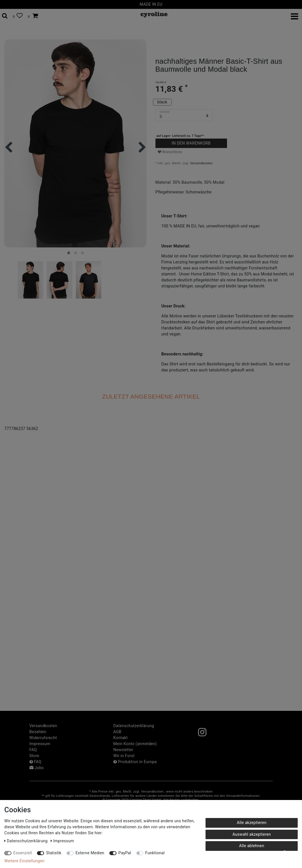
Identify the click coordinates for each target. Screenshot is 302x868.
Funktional (155, 853)
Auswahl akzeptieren (252, 834)
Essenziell (23, 853)
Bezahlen (38, 732)
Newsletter (123, 750)
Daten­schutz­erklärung (134, 726)
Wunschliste (170, 152)
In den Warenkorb (191, 143)
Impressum (40, 744)
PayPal (125, 853)
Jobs (37, 768)
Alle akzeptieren (252, 823)
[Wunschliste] (18, 16)
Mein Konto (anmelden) (135, 744)
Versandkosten (201, 163)
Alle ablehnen (252, 846)
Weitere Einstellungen (24, 861)
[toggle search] (5, 16)
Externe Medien (90, 853)
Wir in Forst (124, 756)
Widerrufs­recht (43, 738)
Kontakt (121, 738)
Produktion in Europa (135, 762)
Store (34, 756)
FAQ (33, 750)
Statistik (54, 853)
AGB (117, 732)
